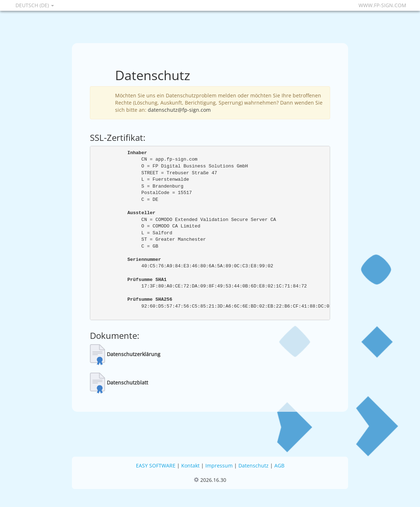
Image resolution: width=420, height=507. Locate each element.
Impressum (219, 465)
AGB (279, 465)
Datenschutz (254, 465)
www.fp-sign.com (382, 5)
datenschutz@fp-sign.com (179, 110)
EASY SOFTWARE (156, 465)
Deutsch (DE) (35, 5)
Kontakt (190, 465)
